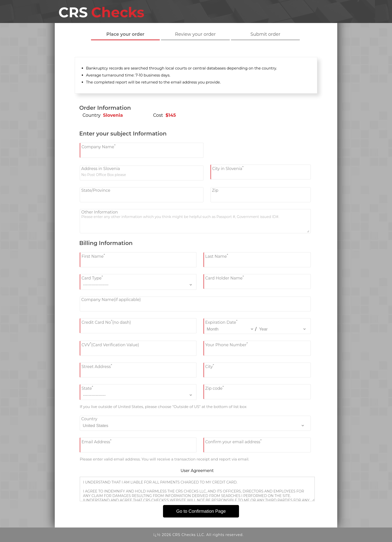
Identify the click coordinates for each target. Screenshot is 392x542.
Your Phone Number (226, 344)
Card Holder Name (225, 278)
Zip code (214, 388)
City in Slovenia (228, 168)
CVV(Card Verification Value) (110, 344)
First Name (93, 256)
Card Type (92, 278)
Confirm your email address (233, 441)
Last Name (217, 256)
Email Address (96, 441)
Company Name (98, 146)
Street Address (97, 366)
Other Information (99, 212)
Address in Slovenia (101, 169)
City (210, 366)
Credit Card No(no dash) (106, 322)
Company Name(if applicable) (111, 300)
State (87, 388)
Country (89, 419)
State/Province (96, 190)
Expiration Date (221, 322)
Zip (215, 190)
